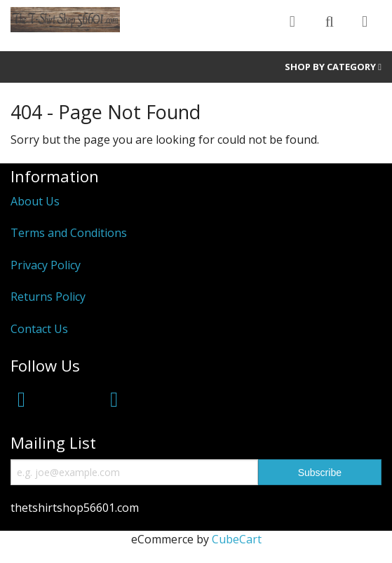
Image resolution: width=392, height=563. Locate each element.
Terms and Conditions (69, 233)
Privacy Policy (46, 265)
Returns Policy (48, 297)
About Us (35, 201)
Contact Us (39, 329)
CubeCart (237, 539)
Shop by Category (333, 67)
